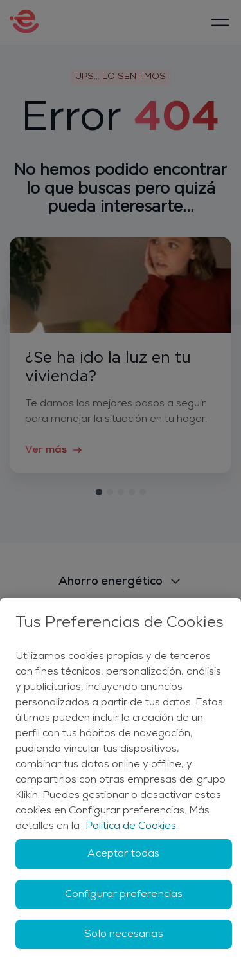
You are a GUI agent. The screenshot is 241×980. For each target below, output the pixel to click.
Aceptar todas (123, 854)
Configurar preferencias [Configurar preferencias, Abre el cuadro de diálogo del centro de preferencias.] (124, 894)
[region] (121, 789)
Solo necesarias (123, 934)
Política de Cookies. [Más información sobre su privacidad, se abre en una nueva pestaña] (132, 826)
